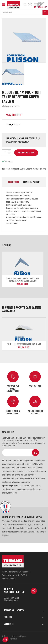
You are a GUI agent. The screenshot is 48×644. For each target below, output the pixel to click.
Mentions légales (19, 636)
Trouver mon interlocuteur (17, 142)
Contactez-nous (9, 575)
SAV (23, 575)
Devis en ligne (35, 386)
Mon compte (30, 4)
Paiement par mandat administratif (13, 389)
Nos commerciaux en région (15, 572)
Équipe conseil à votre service (13, 412)
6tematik (13, 639)
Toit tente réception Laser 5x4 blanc (24, 344)
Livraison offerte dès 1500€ (35, 412)
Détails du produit (31, 182)
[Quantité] (5, 153)
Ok (35, 453)
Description (14, 182)
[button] (5, 640)
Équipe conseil (9, 579)
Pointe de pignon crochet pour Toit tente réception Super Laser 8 (23, 279)
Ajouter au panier (26, 153)
